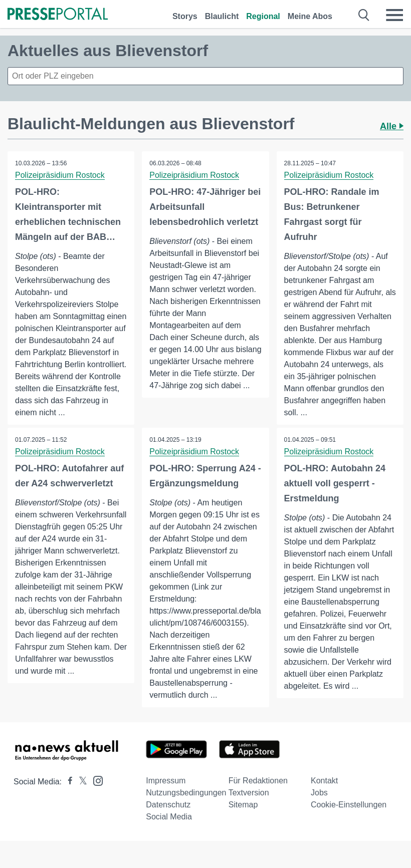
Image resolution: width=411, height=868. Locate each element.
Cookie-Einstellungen (349, 805)
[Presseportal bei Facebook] (67, 782)
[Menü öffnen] (394, 15)
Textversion (249, 793)
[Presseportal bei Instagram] (95, 780)
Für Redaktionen (258, 781)
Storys (185, 16)
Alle (392, 126)
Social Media (169, 817)
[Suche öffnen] (364, 15)
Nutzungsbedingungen (186, 793)
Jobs (319, 793)
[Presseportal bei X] (80, 782)
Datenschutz (168, 805)
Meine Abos (310, 16)
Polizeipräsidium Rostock (60, 175)
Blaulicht (222, 16)
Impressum (166, 781)
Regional (263, 16)
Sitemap (243, 805)
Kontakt (324, 781)
